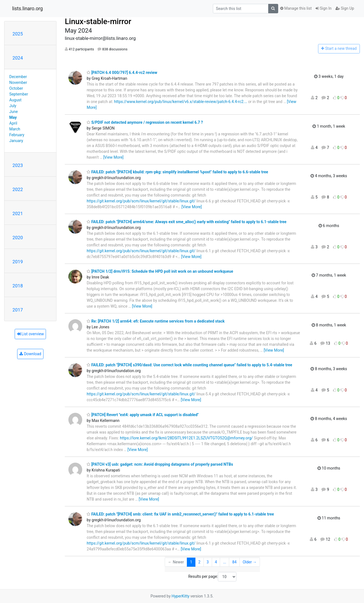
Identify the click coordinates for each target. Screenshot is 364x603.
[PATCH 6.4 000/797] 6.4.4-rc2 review (122, 73)
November (18, 83)
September (19, 94)
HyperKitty (181, 596)
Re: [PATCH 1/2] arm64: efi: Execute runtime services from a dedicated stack (156, 321)
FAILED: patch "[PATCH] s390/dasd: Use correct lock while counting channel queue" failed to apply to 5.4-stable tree (189, 365)
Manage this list (296, 8)
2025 (18, 34)
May (13, 117)
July (13, 106)
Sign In (324, 8)
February (17, 135)
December (18, 77)
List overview (30, 334)
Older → (250, 562)
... (225, 562)
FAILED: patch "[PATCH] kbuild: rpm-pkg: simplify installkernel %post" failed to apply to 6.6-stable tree (177, 172)
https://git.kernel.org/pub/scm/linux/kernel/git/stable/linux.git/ (141, 201)
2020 (18, 238)
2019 (18, 262)
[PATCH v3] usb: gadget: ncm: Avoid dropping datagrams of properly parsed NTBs (160, 464)
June (14, 112)
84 (234, 562)
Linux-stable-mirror (98, 21)
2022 (18, 189)
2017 (18, 310)
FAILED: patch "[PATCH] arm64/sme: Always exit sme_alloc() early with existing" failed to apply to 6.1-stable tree (187, 222)
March (15, 129)
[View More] (113, 157)
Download (30, 354)
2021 (18, 213)
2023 (18, 165)
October (16, 88)
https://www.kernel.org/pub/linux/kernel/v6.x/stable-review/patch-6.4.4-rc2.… (181, 102)
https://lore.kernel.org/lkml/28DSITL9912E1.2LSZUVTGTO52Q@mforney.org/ (186, 438)
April (13, 123)
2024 (18, 58)
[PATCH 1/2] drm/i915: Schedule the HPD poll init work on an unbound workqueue (160, 271)
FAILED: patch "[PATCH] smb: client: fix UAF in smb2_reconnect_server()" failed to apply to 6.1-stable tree (180, 514)
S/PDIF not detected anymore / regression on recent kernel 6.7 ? (145, 122)
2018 (18, 286)
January (16, 141)
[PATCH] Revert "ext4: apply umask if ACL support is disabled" (143, 415)
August (16, 100)
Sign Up (345, 8)
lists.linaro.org (28, 9)
